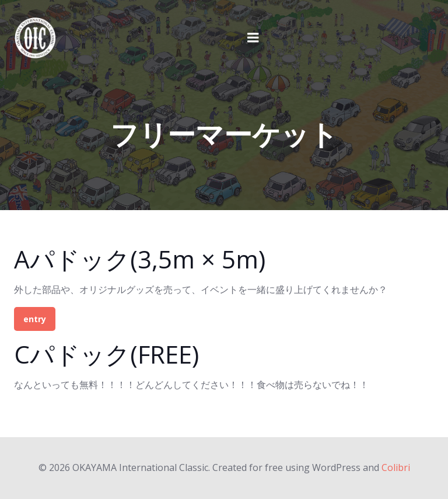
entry (35, 319)
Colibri (396, 467)
